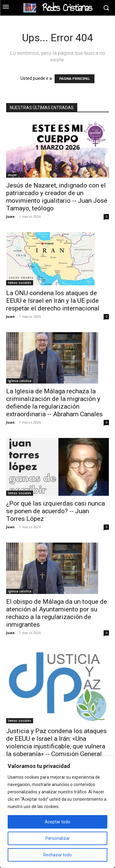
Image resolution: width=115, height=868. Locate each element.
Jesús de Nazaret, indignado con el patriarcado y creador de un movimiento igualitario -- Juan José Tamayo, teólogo (57, 197)
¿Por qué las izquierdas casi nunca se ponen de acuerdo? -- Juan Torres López (56, 511)
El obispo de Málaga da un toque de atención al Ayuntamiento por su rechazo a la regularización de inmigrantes (57, 613)
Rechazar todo (57, 855)
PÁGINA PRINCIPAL (75, 79)
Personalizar (58, 838)
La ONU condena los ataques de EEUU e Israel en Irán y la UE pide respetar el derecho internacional (53, 301)
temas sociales (20, 283)
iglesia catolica (20, 381)
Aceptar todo (57, 822)
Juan (10, 216)
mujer (12, 175)
